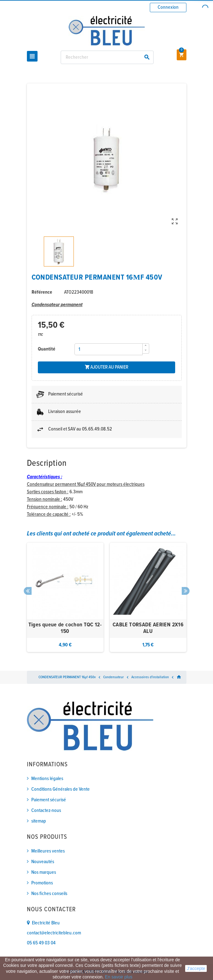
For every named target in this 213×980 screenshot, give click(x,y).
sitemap (39, 821)
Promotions (42, 883)
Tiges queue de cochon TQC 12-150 (65, 628)
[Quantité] (109, 349)
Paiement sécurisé (49, 800)
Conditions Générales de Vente (61, 789)
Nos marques (44, 872)
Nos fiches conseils (49, 894)
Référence (42, 292)
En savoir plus (119, 977)
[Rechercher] (107, 57)
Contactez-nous (46, 811)
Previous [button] (28, 591)
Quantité (47, 349)
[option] (65, 597)
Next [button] (186, 591)
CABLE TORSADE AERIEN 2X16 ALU (148, 628)
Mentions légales (47, 779)
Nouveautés (43, 862)
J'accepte (196, 968)
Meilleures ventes (48, 851)
